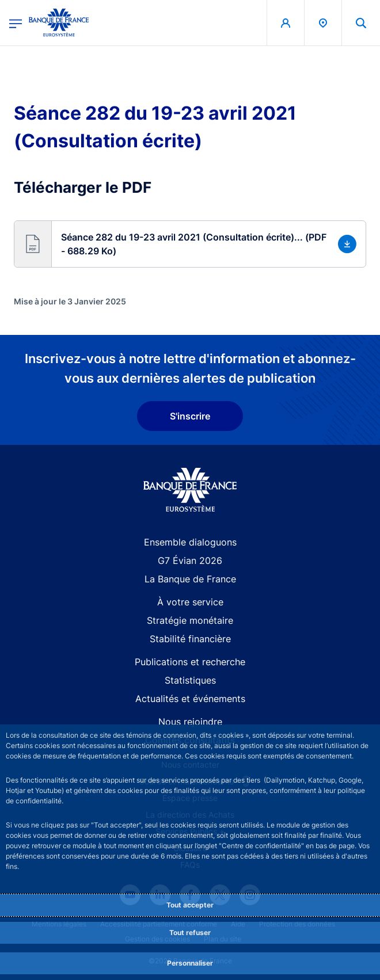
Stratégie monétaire (190, 620)
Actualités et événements (190, 699)
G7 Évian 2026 (190, 560)
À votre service (190, 602)
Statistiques (190, 680)
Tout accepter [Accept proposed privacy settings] (190, 905)
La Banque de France (190, 579)
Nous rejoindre (190, 722)
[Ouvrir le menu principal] (16, 23)
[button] (190, 244)
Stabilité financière (190, 639)
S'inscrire (190, 416)
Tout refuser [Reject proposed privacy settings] (190, 933)
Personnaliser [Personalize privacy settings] (190, 963)
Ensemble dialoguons (190, 542)
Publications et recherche (190, 662)
